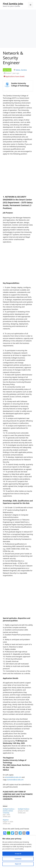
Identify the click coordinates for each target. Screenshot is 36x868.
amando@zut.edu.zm (13, 777)
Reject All (18, 864)
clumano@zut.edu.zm (15, 780)
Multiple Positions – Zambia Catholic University (9, 811)
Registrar (6, 820)
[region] (18, 852)
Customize (18, 859)
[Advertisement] (18, 29)
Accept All (18, 854)
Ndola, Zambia (21, 70)
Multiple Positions (24, 809)
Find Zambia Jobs (13, 4)
